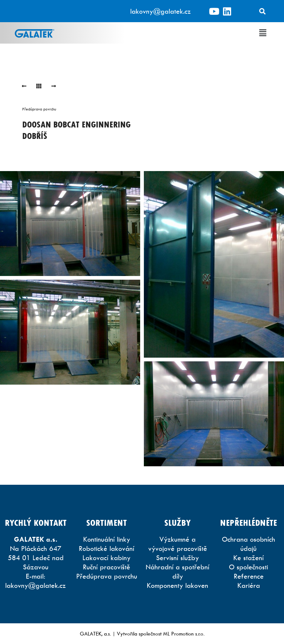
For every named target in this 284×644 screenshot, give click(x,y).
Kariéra (249, 585)
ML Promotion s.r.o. (184, 633)
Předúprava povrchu (39, 109)
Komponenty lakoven (177, 585)
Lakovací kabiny (106, 558)
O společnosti (248, 567)
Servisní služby (177, 558)
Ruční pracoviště (106, 567)
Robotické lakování (106, 548)
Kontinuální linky (107, 539)
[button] (263, 33)
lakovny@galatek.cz (160, 11)
